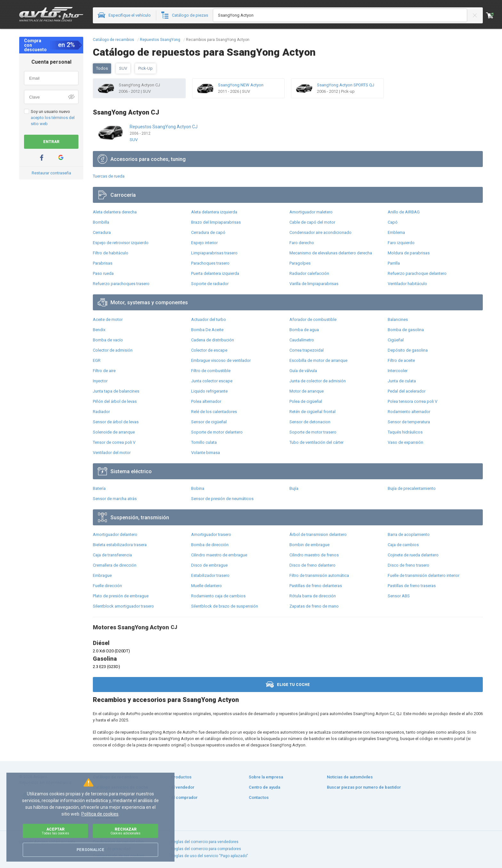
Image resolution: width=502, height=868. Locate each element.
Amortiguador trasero (211, 534)
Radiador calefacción (309, 273)
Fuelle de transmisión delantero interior (424, 575)
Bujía (294, 488)
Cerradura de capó (208, 232)
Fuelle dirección (107, 586)
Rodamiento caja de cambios (218, 596)
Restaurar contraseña (51, 173)
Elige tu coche (288, 685)
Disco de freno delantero (312, 565)
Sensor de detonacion (310, 422)
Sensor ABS (399, 596)
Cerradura (102, 232)
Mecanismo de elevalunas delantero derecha (331, 253)
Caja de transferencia (112, 555)
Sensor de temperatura (409, 422)
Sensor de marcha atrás (115, 499)
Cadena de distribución (213, 340)
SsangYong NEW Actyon (241, 85)
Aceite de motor (108, 319)
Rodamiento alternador (409, 412)
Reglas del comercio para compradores (206, 849)
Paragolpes (300, 263)
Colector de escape (209, 350)
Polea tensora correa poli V (413, 401)
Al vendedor (183, 787)
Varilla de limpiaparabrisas (314, 284)
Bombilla (101, 222)
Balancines (398, 319)
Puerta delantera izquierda (215, 273)
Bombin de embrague (309, 545)
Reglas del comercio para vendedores (205, 842)
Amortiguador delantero (115, 534)
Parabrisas (103, 263)
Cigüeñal (396, 340)
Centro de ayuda (264, 787)
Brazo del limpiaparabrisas (216, 222)
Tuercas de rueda (109, 176)
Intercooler (398, 371)
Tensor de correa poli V (114, 442)
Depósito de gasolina (408, 350)
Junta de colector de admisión (318, 381)
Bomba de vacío (108, 340)
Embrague (102, 575)
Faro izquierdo (401, 243)
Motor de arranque (307, 391)
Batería (99, 488)
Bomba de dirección (210, 545)
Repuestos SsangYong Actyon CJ (164, 127)
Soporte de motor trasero (313, 432)
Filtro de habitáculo (111, 253)
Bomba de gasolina (406, 330)
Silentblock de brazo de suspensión (225, 606)
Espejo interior (204, 243)
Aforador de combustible (313, 319)
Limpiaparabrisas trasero (214, 253)
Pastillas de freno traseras (412, 586)
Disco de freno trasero (409, 565)
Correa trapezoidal (307, 350)
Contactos (259, 797)
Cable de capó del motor (312, 222)
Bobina (198, 488)
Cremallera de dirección (115, 565)
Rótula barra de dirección (313, 596)
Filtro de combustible (211, 371)
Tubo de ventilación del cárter (316, 442)
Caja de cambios (403, 545)
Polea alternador (206, 401)
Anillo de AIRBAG (404, 212)
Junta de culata (402, 381)
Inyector (100, 381)
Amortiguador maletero (311, 212)
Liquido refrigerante (209, 391)
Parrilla (394, 263)
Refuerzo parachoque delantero (417, 273)
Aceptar (55, 831)
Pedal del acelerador (407, 391)
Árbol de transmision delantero (318, 534)
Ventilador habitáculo (407, 284)
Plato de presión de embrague (121, 596)
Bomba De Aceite (207, 330)
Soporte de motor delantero (217, 432)
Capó (393, 222)
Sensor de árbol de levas (116, 422)
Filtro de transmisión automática (319, 575)
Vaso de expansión (405, 442)
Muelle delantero (206, 586)
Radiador (101, 412)
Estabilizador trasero (210, 575)
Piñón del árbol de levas (115, 401)
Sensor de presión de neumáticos (222, 499)
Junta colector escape (212, 381)
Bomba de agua (304, 330)
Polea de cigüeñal (306, 401)
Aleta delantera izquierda (214, 212)
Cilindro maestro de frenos (314, 555)
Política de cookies (100, 814)
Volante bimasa (206, 453)
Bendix (99, 330)
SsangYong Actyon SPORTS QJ (346, 85)
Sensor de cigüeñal (209, 422)
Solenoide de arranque (114, 432)
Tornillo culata (204, 442)
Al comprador (184, 797)
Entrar (51, 142)
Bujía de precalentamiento (412, 488)
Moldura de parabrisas (409, 253)
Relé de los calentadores (214, 412)
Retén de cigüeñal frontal (312, 412)
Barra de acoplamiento (409, 534)
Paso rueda (103, 273)
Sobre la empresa (266, 777)
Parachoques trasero (210, 263)
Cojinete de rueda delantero (413, 555)
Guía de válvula (303, 371)
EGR (97, 360)
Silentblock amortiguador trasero (123, 606)
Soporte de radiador (210, 284)
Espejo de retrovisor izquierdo (121, 243)
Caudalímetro (302, 340)
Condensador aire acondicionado (320, 232)
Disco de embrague (209, 565)
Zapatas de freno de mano (314, 606)
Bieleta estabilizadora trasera (120, 545)
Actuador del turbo (209, 319)
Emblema (396, 232)
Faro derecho (302, 243)
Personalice (90, 850)
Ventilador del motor (112, 453)
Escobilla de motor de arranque (318, 360)
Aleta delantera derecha (115, 212)
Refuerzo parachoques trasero (121, 284)
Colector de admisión (113, 350)
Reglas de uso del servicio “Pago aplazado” (209, 856)
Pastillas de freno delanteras (316, 586)
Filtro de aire (104, 371)
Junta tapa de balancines (116, 391)
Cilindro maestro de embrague (219, 555)
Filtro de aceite (401, 360)
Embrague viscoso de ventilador (221, 360)
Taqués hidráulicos (405, 432)
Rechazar (125, 831)
